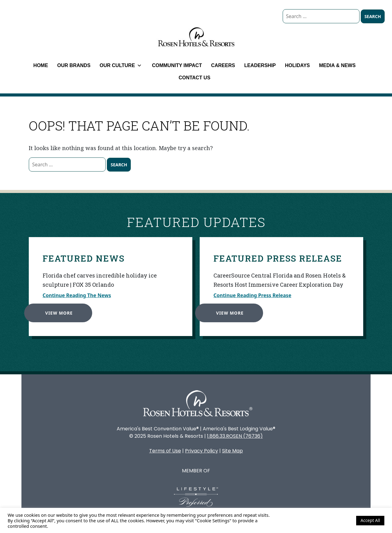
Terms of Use (165, 451)
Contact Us (194, 78)
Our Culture (121, 65)
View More (57, 311)
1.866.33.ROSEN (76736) (235, 436)
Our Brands (74, 65)
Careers (223, 65)
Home (41, 65)
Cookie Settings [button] (335, 520)
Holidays (298, 65)
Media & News (337, 65)
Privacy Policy (202, 451)
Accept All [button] (370, 520)
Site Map (232, 451)
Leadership (260, 65)
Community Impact (177, 65)
